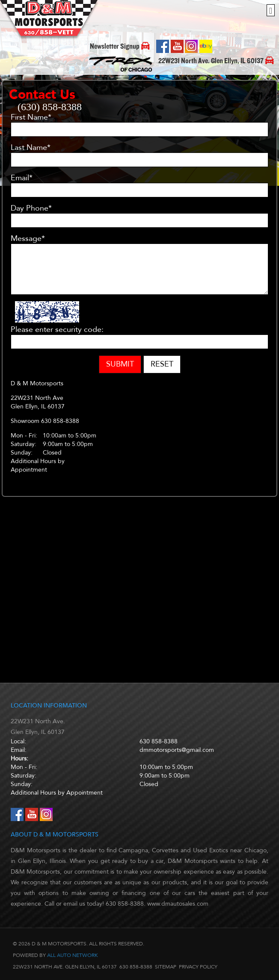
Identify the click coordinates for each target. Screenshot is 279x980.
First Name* (31, 117)
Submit (120, 364)
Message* (28, 239)
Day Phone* (31, 208)
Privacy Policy (198, 967)
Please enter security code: (57, 330)
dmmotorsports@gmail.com (177, 750)
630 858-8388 (159, 741)
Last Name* (31, 148)
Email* (22, 178)
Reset (162, 364)
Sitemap (166, 967)
